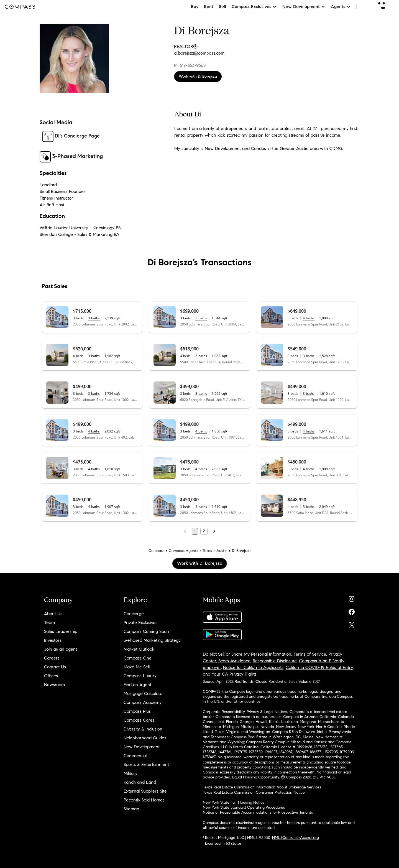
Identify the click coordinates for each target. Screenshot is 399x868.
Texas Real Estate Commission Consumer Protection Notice (254, 792)
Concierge (134, 614)
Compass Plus (137, 711)
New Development (142, 747)
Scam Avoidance (234, 661)
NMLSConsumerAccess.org (296, 838)
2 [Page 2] (204, 531)
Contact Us (55, 667)
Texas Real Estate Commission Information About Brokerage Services (262, 787)
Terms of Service (310, 654)
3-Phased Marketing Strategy (152, 640)
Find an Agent (137, 685)
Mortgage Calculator (144, 693)
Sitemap (131, 809)
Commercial (135, 756)
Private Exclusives (140, 623)
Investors (53, 640)
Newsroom (54, 685)
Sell (222, 7)
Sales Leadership (61, 631)
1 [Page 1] (195, 531)
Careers (52, 658)
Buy (195, 7)
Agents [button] (341, 7)
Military (131, 773)
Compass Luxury (140, 676)
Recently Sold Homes (144, 800)
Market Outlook (139, 649)
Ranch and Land (140, 782)
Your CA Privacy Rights (234, 674)
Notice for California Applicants (253, 667)
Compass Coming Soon (146, 631)
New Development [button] (304, 7)
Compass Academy (143, 702)
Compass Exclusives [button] (254, 7)
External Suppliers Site (145, 791)
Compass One (138, 658)
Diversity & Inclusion (143, 729)
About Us (53, 614)
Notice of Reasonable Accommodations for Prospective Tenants (258, 812)
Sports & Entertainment (146, 764)
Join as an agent (61, 649)
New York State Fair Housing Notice (234, 802)
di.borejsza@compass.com (199, 53)
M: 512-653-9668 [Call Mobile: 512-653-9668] (190, 65)
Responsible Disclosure (275, 661)
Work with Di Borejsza (198, 76)
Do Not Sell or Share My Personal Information (247, 654)
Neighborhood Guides (145, 738)
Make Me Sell (137, 667)
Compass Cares (139, 720)
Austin (222, 551)
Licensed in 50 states (223, 843)
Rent (209, 7)
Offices (51, 676)
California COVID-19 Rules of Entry (319, 667)
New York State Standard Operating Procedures (244, 807)
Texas (207, 551)
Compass (156, 551)
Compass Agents (183, 551)
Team (49, 623)
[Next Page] (214, 531)
